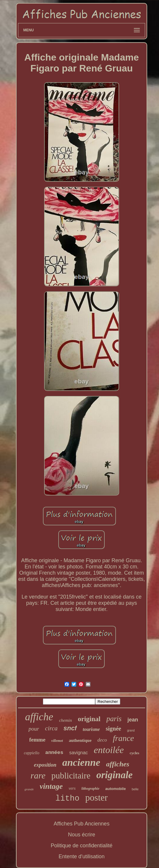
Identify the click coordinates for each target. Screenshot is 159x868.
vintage (51, 786)
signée (113, 729)
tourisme (91, 729)
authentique (80, 740)
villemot (57, 741)
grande (29, 789)
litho (68, 799)
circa (51, 728)
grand (131, 730)
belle (135, 789)
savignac (78, 753)
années (54, 753)
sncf (70, 728)
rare (38, 775)
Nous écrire (82, 835)
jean (133, 720)
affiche (39, 717)
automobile (115, 789)
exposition (45, 765)
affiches (118, 764)
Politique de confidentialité (81, 846)
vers (72, 788)
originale (115, 775)
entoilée (109, 750)
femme (37, 740)
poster (97, 798)
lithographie (91, 789)
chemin (65, 720)
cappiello (32, 753)
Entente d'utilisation (82, 856)
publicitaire (71, 776)
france (124, 738)
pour (34, 729)
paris (114, 719)
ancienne (81, 762)
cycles (134, 753)
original (89, 719)
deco (102, 740)
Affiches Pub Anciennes (82, 824)
